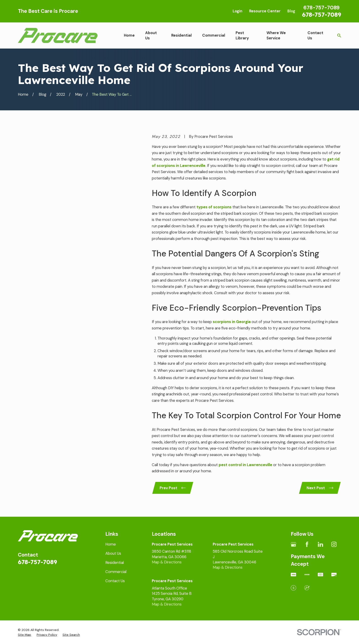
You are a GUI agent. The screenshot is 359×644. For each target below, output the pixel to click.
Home (111, 544)
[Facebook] (307, 544)
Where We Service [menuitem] (276, 35)
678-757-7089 (322, 14)
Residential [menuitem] (181, 35)
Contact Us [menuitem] (315, 35)
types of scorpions (214, 207)
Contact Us (115, 581)
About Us (113, 553)
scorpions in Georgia (232, 322)
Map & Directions (167, 562)
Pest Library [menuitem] (242, 35)
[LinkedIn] (320, 544)
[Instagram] (334, 544)
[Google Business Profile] (293, 544)
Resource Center (265, 11)
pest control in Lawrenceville (245, 465)
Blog (291, 11)
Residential (115, 562)
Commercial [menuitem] (214, 35)
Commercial (116, 572)
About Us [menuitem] (151, 35)
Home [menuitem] (129, 35)
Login (237, 11)
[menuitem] (24, 635)
